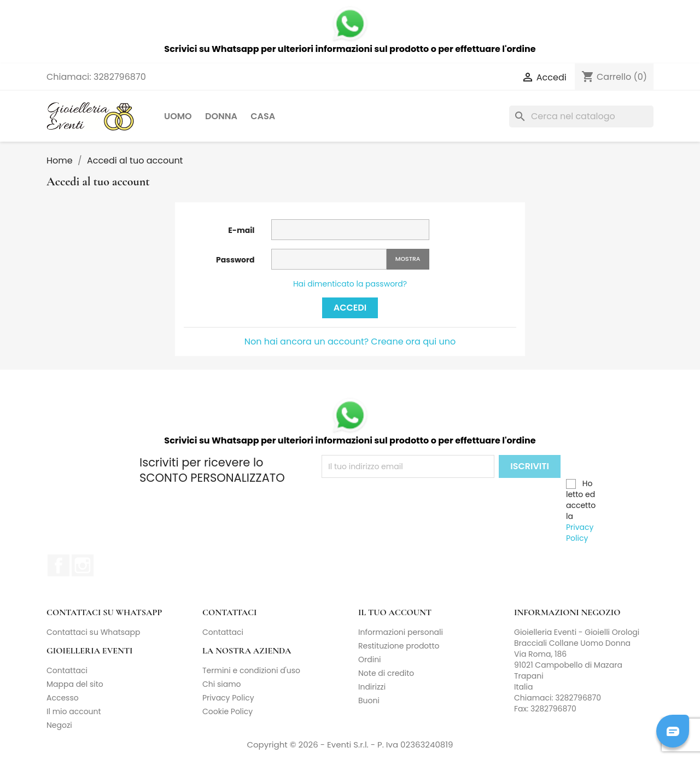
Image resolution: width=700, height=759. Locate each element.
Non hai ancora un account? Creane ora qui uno (350, 341)
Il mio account (74, 711)
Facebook (59, 565)
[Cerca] (581, 116)
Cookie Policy (227, 711)
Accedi (350, 308)
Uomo (178, 116)
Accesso (63, 698)
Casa (263, 116)
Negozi (59, 725)
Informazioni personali (401, 632)
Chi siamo (222, 684)
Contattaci (223, 632)
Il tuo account (395, 612)
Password (235, 260)
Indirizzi (372, 687)
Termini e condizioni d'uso (251, 670)
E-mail (241, 230)
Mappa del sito (75, 684)
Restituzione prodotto (399, 646)
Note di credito (386, 673)
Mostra (408, 259)
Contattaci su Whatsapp (94, 632)
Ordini (370, 659)
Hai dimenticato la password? (350, 284)
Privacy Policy (580, 533)
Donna (221, 116)
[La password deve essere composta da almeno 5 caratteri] (329, 259)
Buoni (369, 700)
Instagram (83, 565)
